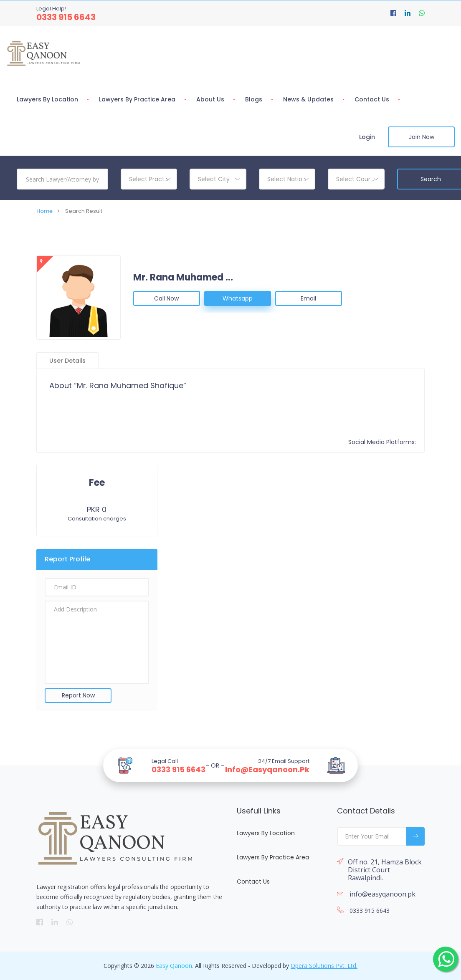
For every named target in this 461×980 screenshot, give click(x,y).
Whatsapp (238, 298)
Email (308, 298)
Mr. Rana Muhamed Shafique (183, 278)
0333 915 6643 (66, 17)
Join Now (422, 137)
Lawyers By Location (47, 99)
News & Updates (308, 99)
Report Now (78, 695)
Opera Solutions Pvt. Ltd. (324, 966)
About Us (210, 99)
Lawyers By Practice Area (137, 99)
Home (44, 211)
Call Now (166, 298)
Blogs (254, 99)
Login (367, 137)
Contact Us (372, 99)
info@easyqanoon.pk (267, 770)
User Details (67, 361)
